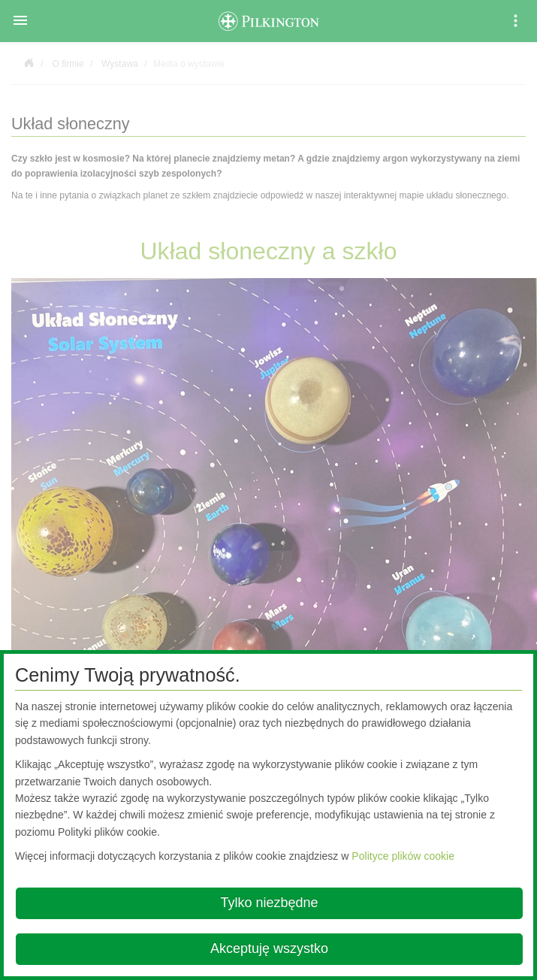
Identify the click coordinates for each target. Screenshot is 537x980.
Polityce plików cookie (403, 856)
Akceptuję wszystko (269, 948)
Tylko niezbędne (269, 903)
